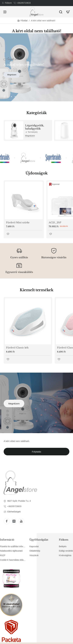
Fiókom (64, 540)
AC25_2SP (55, 222)
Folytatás (36, 452)
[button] (4, 97)
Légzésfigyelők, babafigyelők (35, 127)
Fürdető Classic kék (17, 348)
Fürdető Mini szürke (18, 222)
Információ (7, 540)
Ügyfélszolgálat (39, 540)
